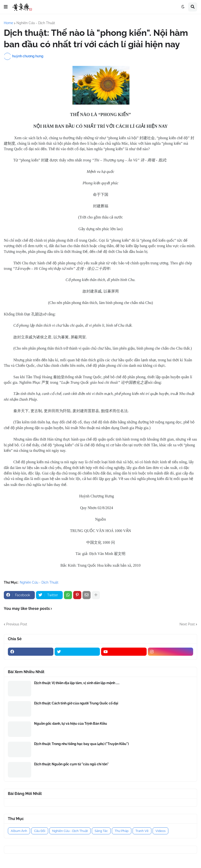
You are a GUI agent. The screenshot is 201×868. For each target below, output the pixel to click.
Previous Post (17, 624)
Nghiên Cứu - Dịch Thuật (36, 23)
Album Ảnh (19, 831)
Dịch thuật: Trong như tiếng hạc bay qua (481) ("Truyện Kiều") (81, 744)
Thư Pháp (122, 831)
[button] (6, 7)
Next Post (187, 624)
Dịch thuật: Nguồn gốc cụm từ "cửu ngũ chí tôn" (71, 764)
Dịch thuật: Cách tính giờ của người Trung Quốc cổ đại (76, 703)
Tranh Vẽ (142, 831)
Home (8, 23)
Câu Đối (40, 831)
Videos (160, 831)
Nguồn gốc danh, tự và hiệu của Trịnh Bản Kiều (71, 724)
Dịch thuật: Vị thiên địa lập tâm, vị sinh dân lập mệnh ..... (77, 683)
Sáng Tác (101, 831)
